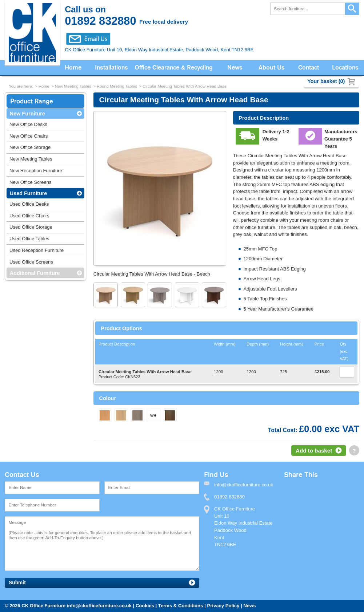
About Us (272, 68)
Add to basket (314, 451)
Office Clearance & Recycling (174, 68)
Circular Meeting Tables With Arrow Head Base (185, 86)
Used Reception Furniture (37, 250)
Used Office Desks (29, 204)
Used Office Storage (31, 227)
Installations (111, 68)
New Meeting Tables (73, 86)
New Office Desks (28, 124)
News (235, 68)
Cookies (145, 606)
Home (73, 68)
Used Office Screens (31, 262)
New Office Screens (31, 182)
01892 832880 (229, 497)
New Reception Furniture (36, 171)
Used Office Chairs (29, 216)
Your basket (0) (326, 81)
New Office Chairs (29, 136)
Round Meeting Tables (117, 86)
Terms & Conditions (181, 606)
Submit (17, 583)
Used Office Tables (29, 239)
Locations (345, 68)
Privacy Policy (223, 606)
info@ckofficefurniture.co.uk (99, 606)
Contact (309, 68)
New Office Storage (30, 147)
